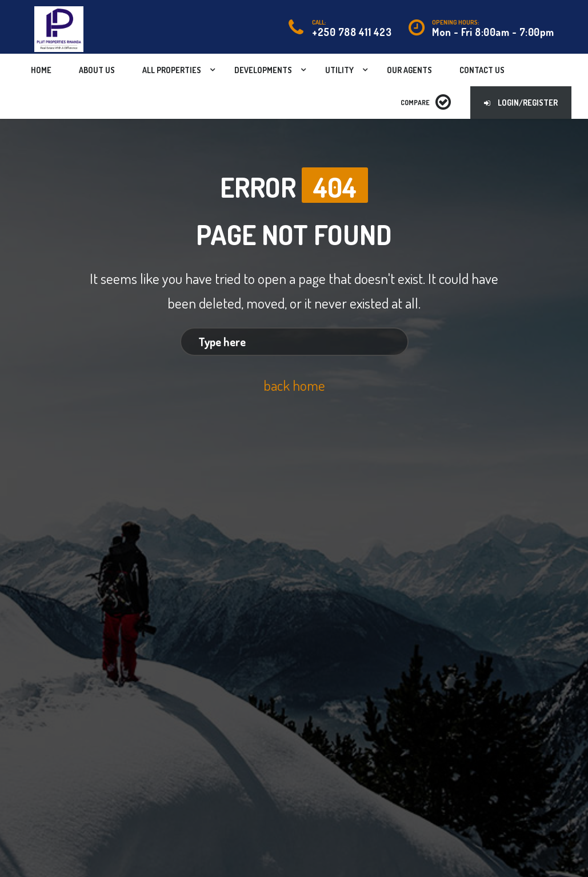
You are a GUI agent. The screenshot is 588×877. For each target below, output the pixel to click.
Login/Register (521, 103)
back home (294, 385)
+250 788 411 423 (352, 32)
